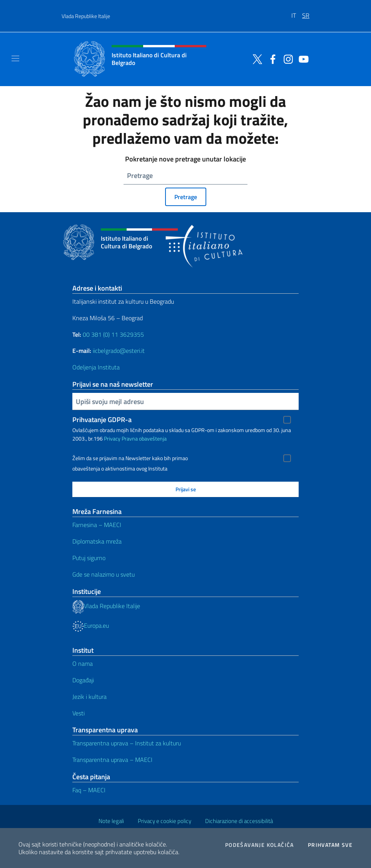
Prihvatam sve (330, 845)
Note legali (111, 821)
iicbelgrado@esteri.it (119, 351)
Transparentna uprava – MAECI (112, 760)
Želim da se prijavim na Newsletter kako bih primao (130, 458)
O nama (83, 663)
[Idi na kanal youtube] (302, 58)
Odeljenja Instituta (96, 367)
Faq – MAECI (89, 790)
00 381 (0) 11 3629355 (113, 334)
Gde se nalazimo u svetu (104, 574)
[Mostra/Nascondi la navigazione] (15, 58)
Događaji (83, 680)
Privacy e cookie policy (165, 821)
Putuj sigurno (89, 558)
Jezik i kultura (89, 697)
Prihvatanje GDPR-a (102, 420)
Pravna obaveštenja (144, 438)
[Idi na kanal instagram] (286, 58)
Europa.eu (91, 625)
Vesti (79, 713)
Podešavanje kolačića (260, 845)
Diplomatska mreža (97, 541)
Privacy (112, 438)
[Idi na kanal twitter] (256, 58)
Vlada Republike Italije (86, 16)
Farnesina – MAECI (97, 525)
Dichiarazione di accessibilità (239, 821)
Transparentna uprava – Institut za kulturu (127, 743)
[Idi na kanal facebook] (271, 58)
